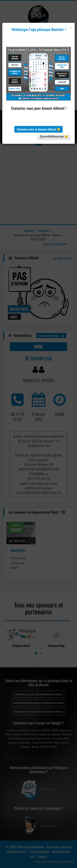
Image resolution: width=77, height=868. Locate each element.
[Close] (71, 28)
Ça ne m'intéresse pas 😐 (54, 136)
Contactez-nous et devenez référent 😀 (38, 129)
